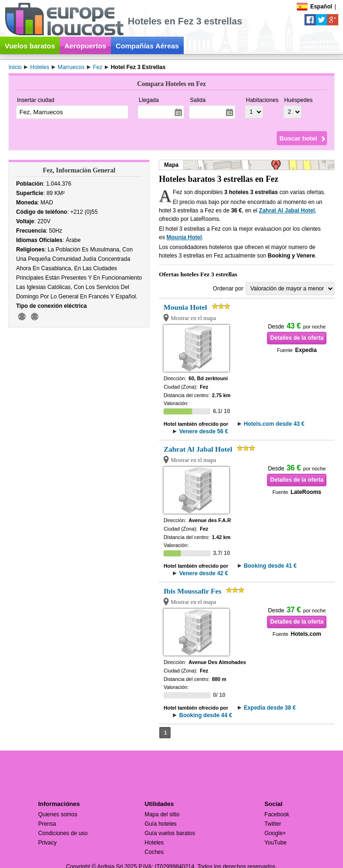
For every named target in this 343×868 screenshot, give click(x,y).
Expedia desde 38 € (270, 708)
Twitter (273, 824)
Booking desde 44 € (206, 715)
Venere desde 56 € (203, 431)
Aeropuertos (85, 46)
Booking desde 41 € (270, 566)
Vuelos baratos (30, 46)
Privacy (47, 843)
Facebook (277, 814)
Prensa (47, 824)
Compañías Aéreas (147, 46)
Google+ (275, 833)
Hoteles (154, 843)
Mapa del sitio (162, 814)
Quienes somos (58, 814)
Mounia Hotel (184, 237)
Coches (154, 852)
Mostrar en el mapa (193, 318)
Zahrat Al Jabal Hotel (287, 211)
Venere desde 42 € (203, 573)
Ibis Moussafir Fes (192, 591)
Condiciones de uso (63, 833)
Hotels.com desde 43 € (274, 424)
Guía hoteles (161, 824)
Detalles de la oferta (297, 338)
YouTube (276, 843)
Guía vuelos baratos (170, 833)
